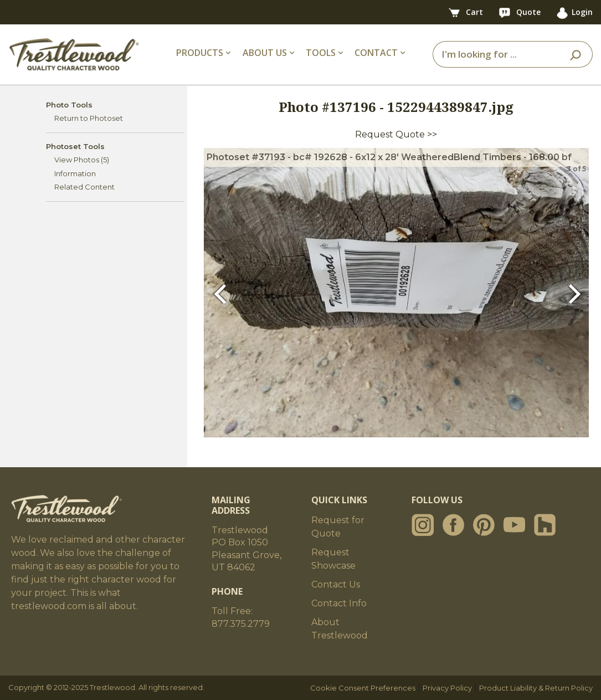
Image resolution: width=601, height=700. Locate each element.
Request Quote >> (396, 134)
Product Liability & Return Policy (536, 688)
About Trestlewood (340, 629)
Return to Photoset (89, 118)
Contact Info (339, 603)
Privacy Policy (447, 688)
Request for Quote (338, 527)
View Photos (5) (82, 160)
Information (75, 173)
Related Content (84, 187)
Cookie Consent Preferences (363, 688)
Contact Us (336, 584)
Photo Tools (69, 105)
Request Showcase (333, 559)
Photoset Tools (75, 146)
